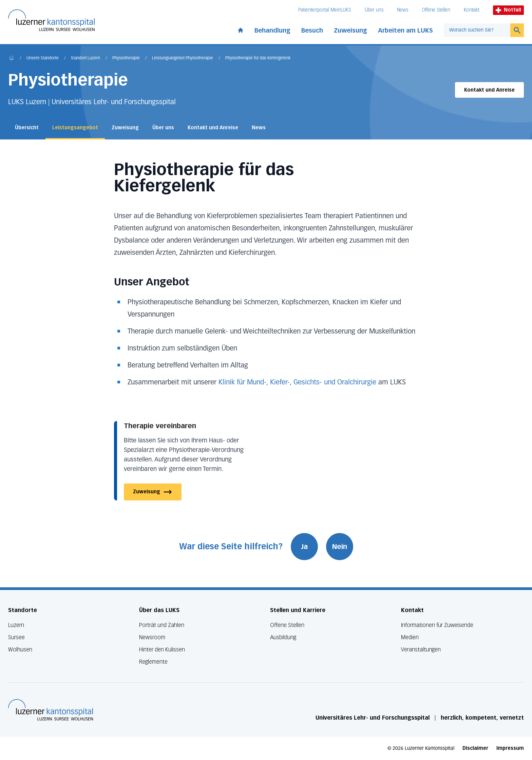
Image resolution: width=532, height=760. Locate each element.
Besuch (312, 31)
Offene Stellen (436, 10)
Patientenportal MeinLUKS (325, 10)
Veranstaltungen (421, 650)
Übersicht (27, 128)
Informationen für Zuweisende (437, 625)
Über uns (374, 10)
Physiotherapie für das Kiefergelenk (258, 58)
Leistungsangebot (75, 128)
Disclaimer (475, 748)
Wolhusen (20, 650)
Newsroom (152, 637)
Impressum (510, 748)
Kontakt (472, 10)
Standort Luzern (85, 58)
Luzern (16, 625)
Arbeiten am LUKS (405, 31)
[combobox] (477, 30)
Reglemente (153, 662)
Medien (410, 637)
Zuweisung (350, 31)
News (403, 10)
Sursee (16, 637)
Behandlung (272, 31)
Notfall (508, 10)
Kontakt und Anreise (489, 90)
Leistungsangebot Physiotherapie (183, 58)
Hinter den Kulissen (162, 650)
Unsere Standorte (43, 58)
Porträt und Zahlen (162, 625)
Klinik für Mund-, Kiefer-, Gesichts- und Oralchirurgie (297, 382)
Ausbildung (283, 637)
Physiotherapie (126, 58)
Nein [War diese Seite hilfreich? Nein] (340, 547)
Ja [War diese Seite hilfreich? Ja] (304, 547)
